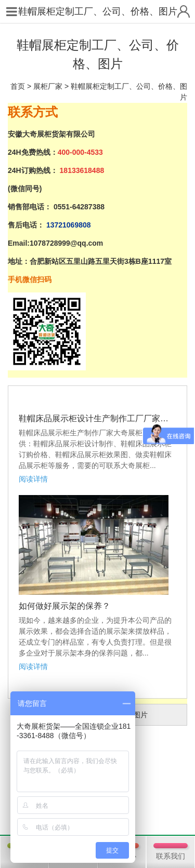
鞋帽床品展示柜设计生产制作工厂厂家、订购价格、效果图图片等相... (97, 418)
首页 (18, 86)
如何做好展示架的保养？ (64, 606)
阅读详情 (33, 479)
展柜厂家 (48, 86)
